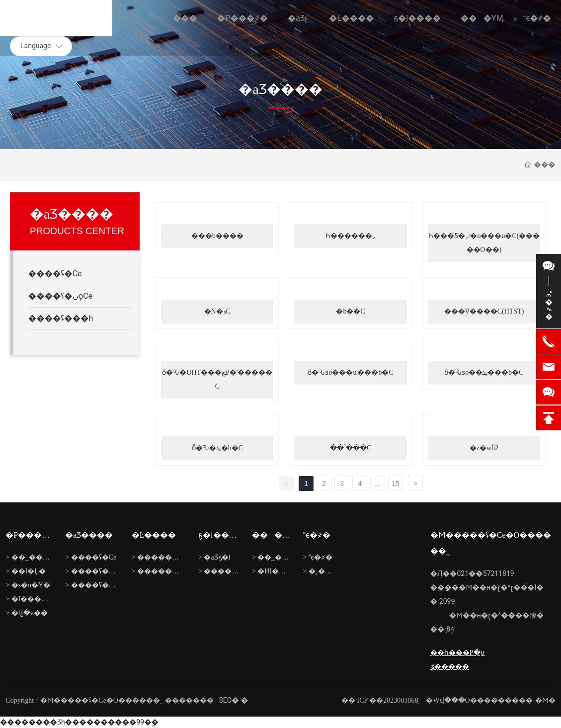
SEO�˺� (233, 700)
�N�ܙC (217, 311)
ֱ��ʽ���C (351, 448)
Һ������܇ (351, 236)
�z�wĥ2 (484, 448)
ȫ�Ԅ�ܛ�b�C (217, 448)
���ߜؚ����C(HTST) (484, 311)
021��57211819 (485, 573)
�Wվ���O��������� (479, 700)
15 (396, 484)
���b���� (217, 236)
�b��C (350, 311)
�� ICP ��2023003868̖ (380, 700)
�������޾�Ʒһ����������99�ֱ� (79, 722)
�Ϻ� (545, 700)
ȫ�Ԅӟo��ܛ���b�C (484, 372)
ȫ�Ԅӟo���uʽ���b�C (350, 372)
